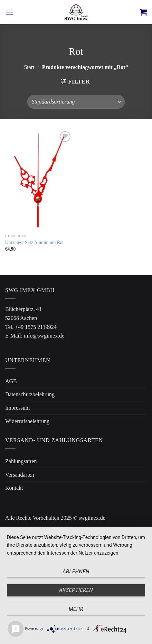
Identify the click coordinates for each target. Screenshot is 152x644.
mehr (76, 609)
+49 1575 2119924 (36, 327)
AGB (11, 381)
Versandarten (20, 475)
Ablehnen (76, 572)
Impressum (17, 408)
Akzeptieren (76, 590)
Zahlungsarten (21, 461)
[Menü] (9, 12)
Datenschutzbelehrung (30, 394)
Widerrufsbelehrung (27, 421)
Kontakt (14, 488)
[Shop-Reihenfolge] (76, 102)
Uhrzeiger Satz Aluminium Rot (35, 242)
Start (29, 67)
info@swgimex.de (44, 336)
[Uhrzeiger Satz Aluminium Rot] (39, 180)
